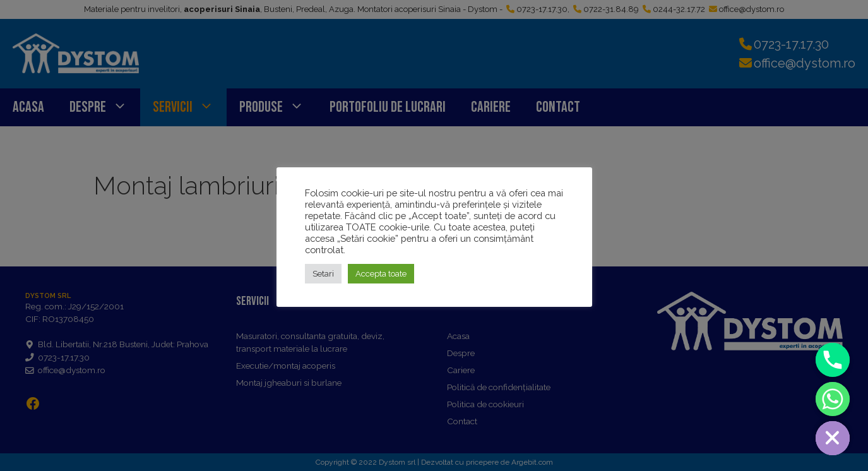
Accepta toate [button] (381, 274)
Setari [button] (323, 274)
